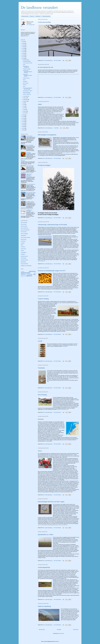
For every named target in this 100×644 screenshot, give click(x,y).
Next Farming (42, 395)
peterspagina (23, 262)
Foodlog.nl (23, 254)
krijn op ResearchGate (25, 230)
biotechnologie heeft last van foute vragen (51, 502)
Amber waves (23, 249)
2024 (23, 45)
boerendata (23, 271)
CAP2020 (23, 243)
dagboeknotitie (32, 271)
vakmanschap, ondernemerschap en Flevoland (52, 225)
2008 (23, 127)
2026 (23, 42)
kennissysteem (29, 274)
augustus (25, 101)
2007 (23, 128)
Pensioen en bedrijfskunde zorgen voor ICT (52, 271)
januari (25, 113)
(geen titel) (23, 161)
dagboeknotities (26, 273)
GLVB (40, 341)
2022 (23, 48)
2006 (23, 130)
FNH (35, 273)
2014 (23, 117)
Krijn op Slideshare (24, 228)
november (25, 96)
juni (24, 104)
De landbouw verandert (39, 7)
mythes (22, 276)
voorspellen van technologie (29, 210)
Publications (38, 16)
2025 (23, 43)
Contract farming (43, 299)
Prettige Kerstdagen (44, 165)
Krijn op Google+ (24, 226)
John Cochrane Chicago (25, 237)
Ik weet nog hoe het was (46, 67)
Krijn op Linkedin (24, 222)
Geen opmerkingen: (58, 60)
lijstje (34, 274)
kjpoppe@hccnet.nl (25, 36)
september (25, 99)
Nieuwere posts (42, 629)
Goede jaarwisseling (44, 22)
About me (32, 16)
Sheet (25, 276)
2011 (23, 122)
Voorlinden (41, 368)
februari (25, 111)
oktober (25, 98)
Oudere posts (76, 629)
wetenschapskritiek (44, 567)
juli (24, 103)
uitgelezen (29, 276)
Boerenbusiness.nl (24, 256)
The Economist (24, 232)
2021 (23, 50)
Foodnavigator (24, 258)
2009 (23, 125)
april (24, 108)
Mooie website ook (41, 261)
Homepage (59, 629)
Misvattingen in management (47, 135)
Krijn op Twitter (24, 224)
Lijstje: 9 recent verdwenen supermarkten (29, 175)
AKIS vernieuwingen (30, 166)
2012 (23, 120)
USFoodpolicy (24, 252)
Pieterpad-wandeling (46, 16)
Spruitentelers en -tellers (46, 534)
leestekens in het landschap (26, 266)
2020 (23, 52)
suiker (40, 104)
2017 (23, 57)
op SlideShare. (65, 346)
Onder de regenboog (44, 606)
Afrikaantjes (28, 152)
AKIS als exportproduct (31, 184)
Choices (22, 251)
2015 (23, 115)
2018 (23, 55)
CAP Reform (23, 241)
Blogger (57, 641)
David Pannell (24, 239)
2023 (23, 47)
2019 (23, 53)
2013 (23, 118)
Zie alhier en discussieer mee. (63, 409)
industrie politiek (29, 136)
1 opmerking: (56, 128)
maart (24, 110)
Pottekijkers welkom (30, 202)
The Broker (23, 247)
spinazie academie (24, 260)
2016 (23, 58)
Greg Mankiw (23, 236)
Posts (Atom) (61, 633)
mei (24, 106)
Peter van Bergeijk (24, 234)
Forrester (41, 419)
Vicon (40, 451)
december (25, 60)
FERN (22, 245)
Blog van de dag (25, 16)
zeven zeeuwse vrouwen (31, 192)
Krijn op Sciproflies (24, 264)
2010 (23, 123)
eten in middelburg (30, 145)
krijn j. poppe (31, 22)
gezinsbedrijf (23, 274)
